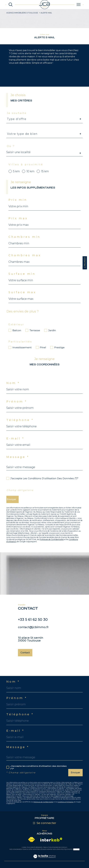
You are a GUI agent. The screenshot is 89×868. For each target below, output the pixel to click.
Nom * (13, 387)
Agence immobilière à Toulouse (22, 13)
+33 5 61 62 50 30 (33, 623)
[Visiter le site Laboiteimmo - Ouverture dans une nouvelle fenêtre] (44, 859)
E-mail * (15, 442)
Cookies (76, 849)
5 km (16, 175)
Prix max (18, 222)
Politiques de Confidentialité (52, 539)
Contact (85, 263)
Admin (49, 849)
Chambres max (25, 259)
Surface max (22, 296)
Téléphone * (20, 424)
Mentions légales (39, 849)
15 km (45, 175)
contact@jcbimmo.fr (33, 631)
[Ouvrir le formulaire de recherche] (11, 5)
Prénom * (17, 405)
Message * (18, 461)
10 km (30, 175)
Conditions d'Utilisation (66, 802)
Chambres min (24, 241)
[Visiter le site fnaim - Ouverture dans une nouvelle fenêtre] (31, 840)
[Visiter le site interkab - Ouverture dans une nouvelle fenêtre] (51, 840)
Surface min (22, 278)
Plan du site (27, 849)
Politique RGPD (66, 849)
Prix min (18, 204)
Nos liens (56, 849)
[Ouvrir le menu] (79, 5)
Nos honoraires (15, 849)
